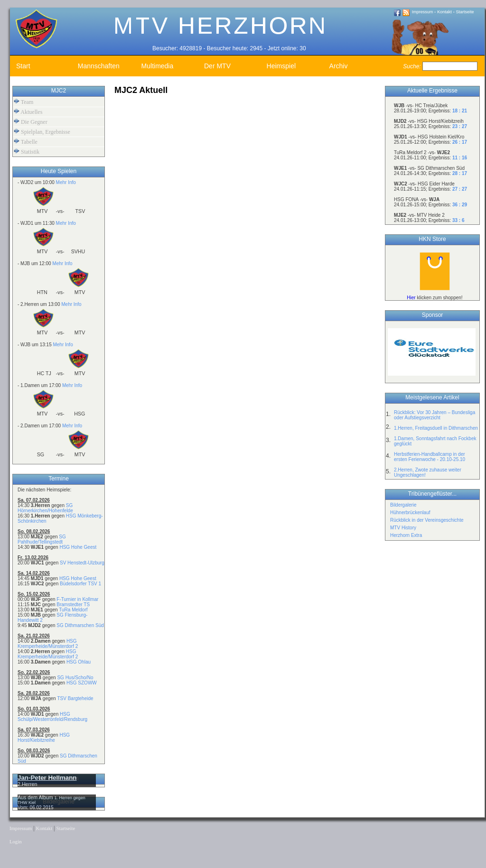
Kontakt (444, 12)
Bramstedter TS (73, 605)
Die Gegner (31, 122)
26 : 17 (460, 142)
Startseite (465, 12)
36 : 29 (460, 205)
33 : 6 (458, 220)
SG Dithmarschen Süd (80, 625)
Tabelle (26, 142)
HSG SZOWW (82, 683)
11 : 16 (460, 158)
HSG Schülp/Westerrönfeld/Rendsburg (52, 717)
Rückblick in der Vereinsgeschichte (427, 520)
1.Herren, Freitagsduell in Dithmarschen (436, 428)
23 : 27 (460, 126)
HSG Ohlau (79, 662)
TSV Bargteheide (75, 698)
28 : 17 (460, 173)
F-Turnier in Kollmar (77, 599)
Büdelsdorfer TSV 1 (80, 584)
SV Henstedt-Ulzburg (82, 563)
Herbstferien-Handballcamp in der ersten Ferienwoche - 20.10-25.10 (430, 457)
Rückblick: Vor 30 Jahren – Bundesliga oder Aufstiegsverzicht (435, 415)
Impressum (423, 12)
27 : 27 (460, 189)
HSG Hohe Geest (78, 547)
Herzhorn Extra (406, 535)
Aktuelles (28, 112)
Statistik (27, 152)
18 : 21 (460, 111)
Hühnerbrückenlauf (410, 512)
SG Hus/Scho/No (75, 678)
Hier (411, 298)
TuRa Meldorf (73, 610)
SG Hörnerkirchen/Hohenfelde (45, 508)
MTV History (403, 528)
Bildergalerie (403, 505)
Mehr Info (66, 182)
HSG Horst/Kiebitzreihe (44, 738)
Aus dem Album (36, 797)
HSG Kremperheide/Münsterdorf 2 (48, 644)
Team (23, 102)
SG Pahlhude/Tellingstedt (42, 539)
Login (15, 842)
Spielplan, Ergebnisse (42, 132)
